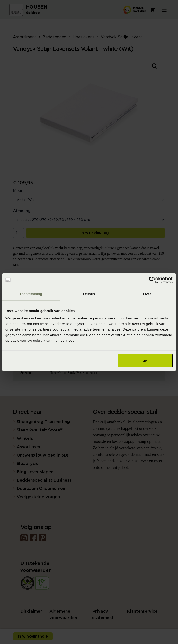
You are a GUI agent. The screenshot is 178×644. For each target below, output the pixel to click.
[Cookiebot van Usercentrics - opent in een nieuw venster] (152, 280)
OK (145, 360)
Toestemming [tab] (31, 294)
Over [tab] (147, 294)
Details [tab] (89, 294)
